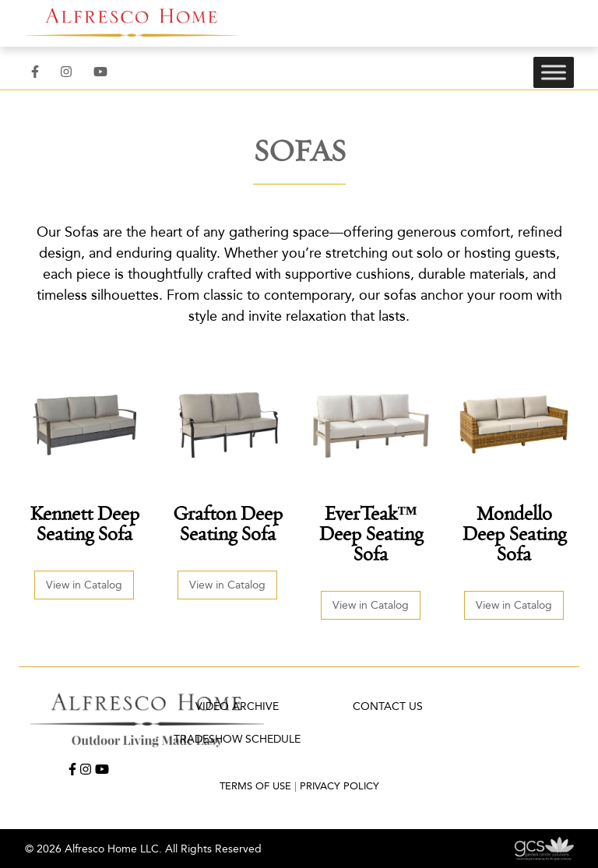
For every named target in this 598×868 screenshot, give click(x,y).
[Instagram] (66, 72)
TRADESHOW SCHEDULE (237, 739)
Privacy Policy (339, 786)
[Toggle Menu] (554, 72)
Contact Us (388, 706)
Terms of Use (255, 786)
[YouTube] (100, 72)
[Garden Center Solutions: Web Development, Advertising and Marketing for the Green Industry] (544, 848)
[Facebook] (35, 72)
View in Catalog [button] (84, 585)
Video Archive (237, 706)
